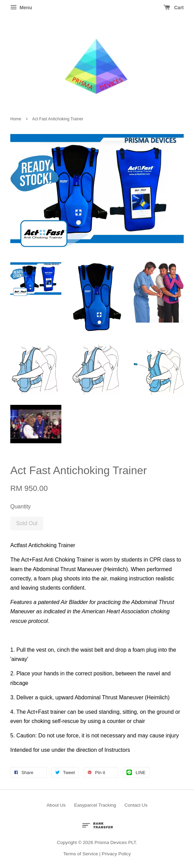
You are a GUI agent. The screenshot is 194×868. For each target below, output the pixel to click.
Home (16, 119)
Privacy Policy (116, 854)
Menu (21, 8)
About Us (56, 805)
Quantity (21, 507)
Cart (174, 8)
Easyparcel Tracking (95, 805)
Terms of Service (81, 854)
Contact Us (136, 805)
